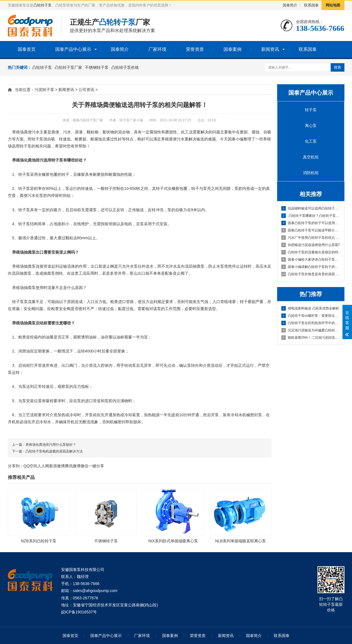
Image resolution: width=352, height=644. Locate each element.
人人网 (43, 466)
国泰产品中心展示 (73, 49)
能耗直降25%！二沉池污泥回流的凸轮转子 (311, 338)
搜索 (337, 67)
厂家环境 (157, 49)
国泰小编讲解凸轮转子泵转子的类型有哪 (311, 267)
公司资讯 (86, 90)
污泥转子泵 (44, 90)
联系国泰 (311, 5)
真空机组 (311, 157)
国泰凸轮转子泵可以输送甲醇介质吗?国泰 (311, 230)
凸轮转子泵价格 (125, 67)
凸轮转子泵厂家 (68, 67)
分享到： (16, 466)
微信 (84, 466)
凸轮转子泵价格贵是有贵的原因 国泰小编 (311, 274)
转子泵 (311, 110)
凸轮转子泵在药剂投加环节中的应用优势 (311, 323)
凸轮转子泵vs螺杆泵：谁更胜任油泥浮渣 (311, 316)
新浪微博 (57, 466)
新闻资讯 (270, 49)
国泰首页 (27, 49)
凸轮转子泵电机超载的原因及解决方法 (54, 451)
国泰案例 (233, 49)
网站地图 (333, 5)
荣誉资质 (195, 49)
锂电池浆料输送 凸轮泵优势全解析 (310, 308)
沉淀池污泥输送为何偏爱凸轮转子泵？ (311, 330)
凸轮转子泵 (42, 5)
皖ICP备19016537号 (79, 612)
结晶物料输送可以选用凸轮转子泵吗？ (311, 208)
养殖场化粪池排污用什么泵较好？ (51, 445)
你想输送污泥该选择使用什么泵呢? (311, 245)
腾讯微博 (73, 466)
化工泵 (311, 141)
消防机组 (311, 173)
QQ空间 (31, 466)
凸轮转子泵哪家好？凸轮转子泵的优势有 (311, 216)
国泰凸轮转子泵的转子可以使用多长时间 (311, 223)
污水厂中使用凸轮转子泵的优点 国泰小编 (311, 238)
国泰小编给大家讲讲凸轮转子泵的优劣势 (311, 260)
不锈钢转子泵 (97, 67)
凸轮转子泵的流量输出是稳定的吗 (310, 252)
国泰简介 (290, 5)
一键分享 (96, 466)
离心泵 (311, 126)
